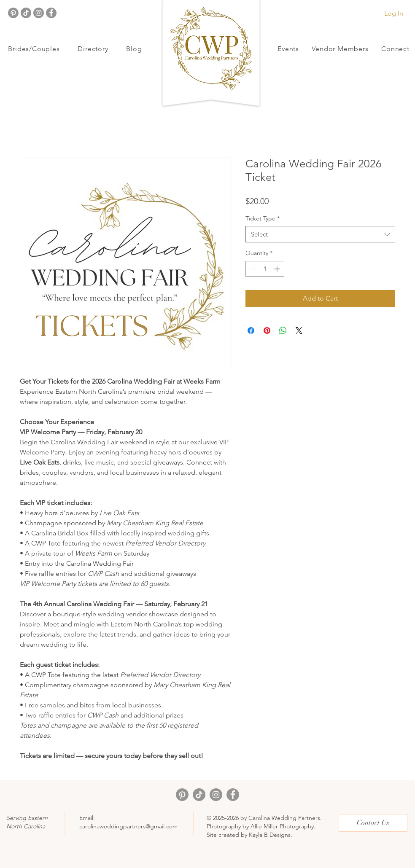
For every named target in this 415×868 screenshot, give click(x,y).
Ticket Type (263, 218)
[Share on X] (299, 331)
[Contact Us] (373, 823)
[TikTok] (26, 13)
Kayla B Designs (270, 835)
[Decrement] (252, 269)
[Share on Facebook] (251, 331)
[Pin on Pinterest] (267, 331)
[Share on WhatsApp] (283, 331)
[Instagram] (39, 13)
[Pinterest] (13, 13)
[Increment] (278, 269)
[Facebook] (51, 13)
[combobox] (320, 234)
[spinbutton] (265, 269)
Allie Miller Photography (282, 826)
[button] (34, 49)
